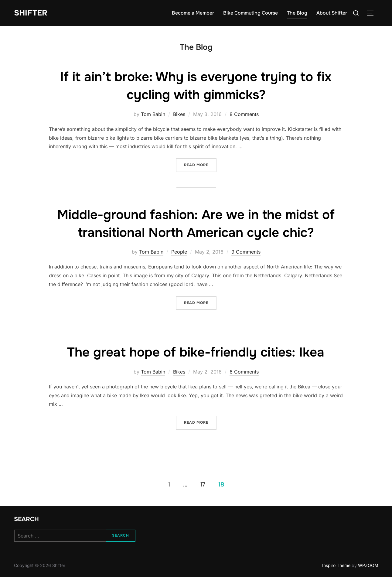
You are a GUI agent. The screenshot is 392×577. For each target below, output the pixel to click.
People (179, 252)
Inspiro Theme (336, 565)
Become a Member (193, 13)
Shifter (31, 13)
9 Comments (246, 252)
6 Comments (244, 372)
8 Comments (244, 114)
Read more (200, 164)
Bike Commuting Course (251, 13)
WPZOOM (368, 565)
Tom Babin (153, 114)
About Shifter (332, 13)
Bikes (179, 114)
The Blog (297, 13)
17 (203, 485)
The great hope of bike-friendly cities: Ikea (196, 352)
